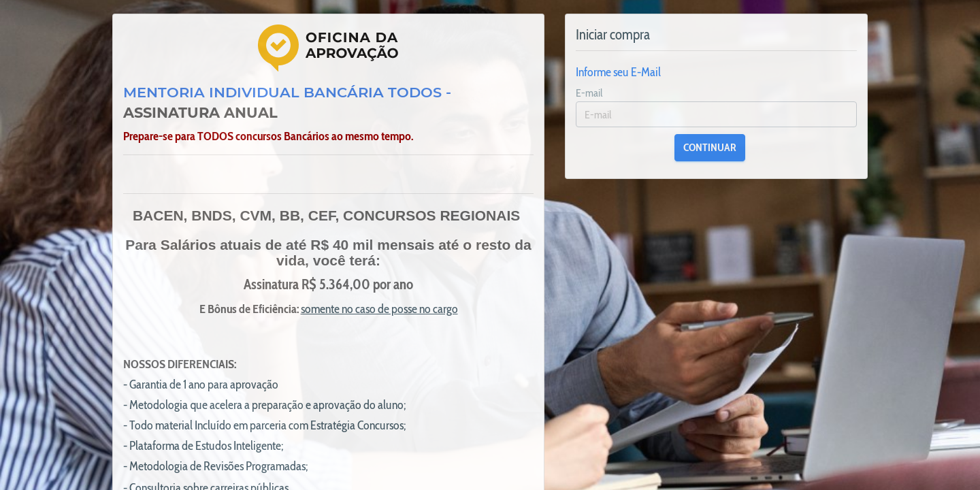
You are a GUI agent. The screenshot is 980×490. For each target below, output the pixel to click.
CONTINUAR (710, 147)
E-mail (589, 93)
